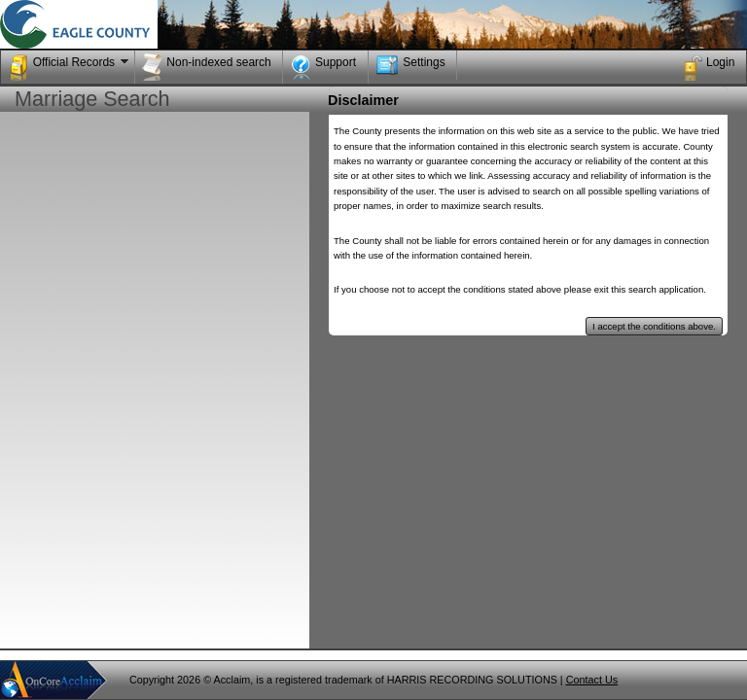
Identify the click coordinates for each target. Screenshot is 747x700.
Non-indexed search (206, 67)
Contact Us (592, 680)
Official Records (71, 67)
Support (323, 67)
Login (708, 67)
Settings (410, 65)
